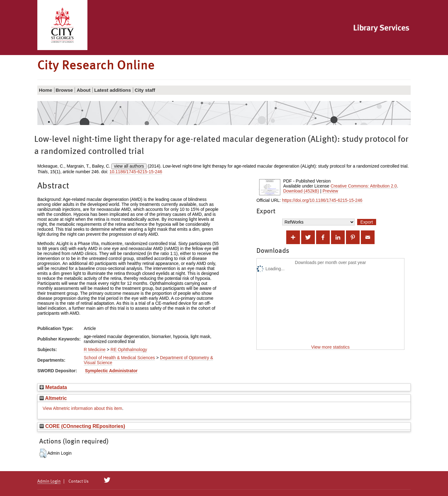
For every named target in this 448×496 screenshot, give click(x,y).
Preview (330, 191)
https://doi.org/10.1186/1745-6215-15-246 (322, 200)
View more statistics (330, 347)
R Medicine (95, 350)
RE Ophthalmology (129, 350)
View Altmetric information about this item (82, 408)
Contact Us (79, 481)
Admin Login (49, 481)
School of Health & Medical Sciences (119, 358)
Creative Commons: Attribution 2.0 (364, 186)
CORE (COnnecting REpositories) (82, 426)
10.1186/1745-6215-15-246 (136, 172)
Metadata (53, 387)
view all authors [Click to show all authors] (129, 166)
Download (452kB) (301, 191)
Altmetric (53, 398)
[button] (43, 453)
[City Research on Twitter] (107, 480)
